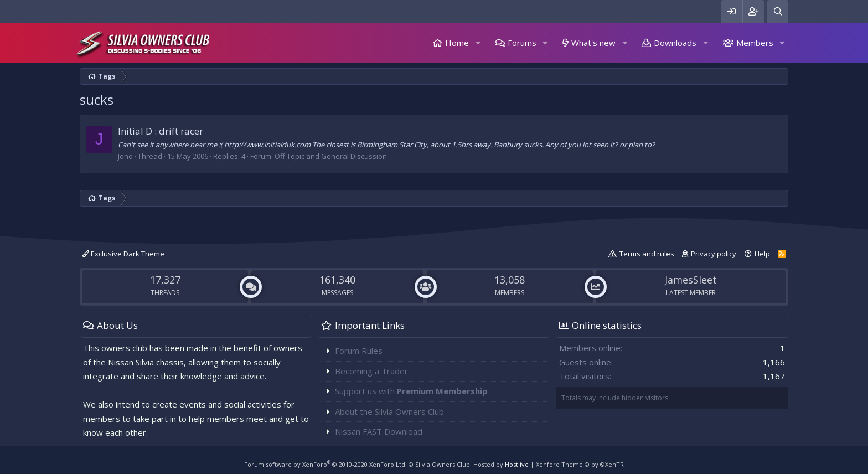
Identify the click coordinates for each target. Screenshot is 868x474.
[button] (478, 43)
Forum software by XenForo (325, 464)
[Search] (778, 11)
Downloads (675, 43)
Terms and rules (647, 254)
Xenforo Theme (580, 464)
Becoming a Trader (371, 371)
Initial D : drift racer (161, 131)
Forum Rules (359, 351)
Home (457, 43)
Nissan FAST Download (379, 431)
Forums (522, 43)
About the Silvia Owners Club (389, 411)
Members (755, 43)
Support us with (411, 391)
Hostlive (517, 464)
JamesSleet (691, 280)
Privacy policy (714, 254)
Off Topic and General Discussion (331, 156)
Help (762, 254)
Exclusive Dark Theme (123, 254)
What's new (593, 43)
